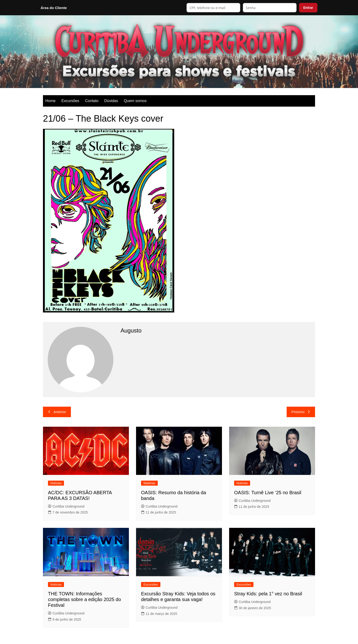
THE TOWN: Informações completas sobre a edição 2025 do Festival (84, 599)
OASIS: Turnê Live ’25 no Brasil (268, 493)
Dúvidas (111, 101)
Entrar (308, 8)
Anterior (57, 412)
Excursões (70, 101)
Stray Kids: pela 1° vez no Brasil (268, 594)
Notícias (56, 483)
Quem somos (135, 101)
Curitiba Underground (66, 506)
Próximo (301, 412)
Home (50, 101)
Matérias (149, 483)
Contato (92, 101)
